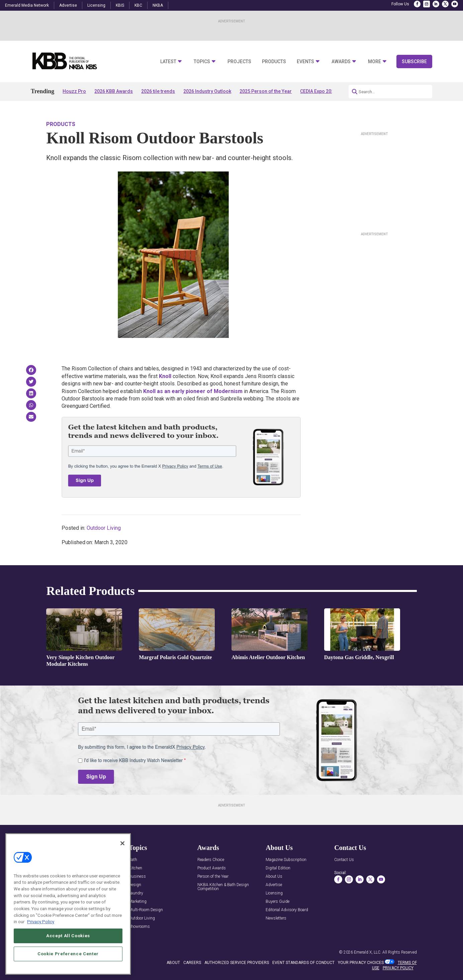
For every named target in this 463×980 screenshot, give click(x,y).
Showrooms (139, 927)
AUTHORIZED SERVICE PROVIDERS (237, 963)
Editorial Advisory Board (287, 910)
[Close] (122, 862)
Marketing (138, 902)
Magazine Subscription (286, 860)
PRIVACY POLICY (398, 968)
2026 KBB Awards (114, 91)
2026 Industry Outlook (207, 91)
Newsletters (276, 918)
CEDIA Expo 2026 (318, 91)
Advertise (68, 5)
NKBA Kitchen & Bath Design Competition (223, 887)
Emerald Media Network (27, 5)
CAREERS (192, 963)
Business (137, 877)
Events (305, 62)
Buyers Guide (277, 902)
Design (135, 885)
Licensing (96, 5)
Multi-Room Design (146, 910)
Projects (239, 62)
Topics (202, 62)
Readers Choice (211, 860)
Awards (341, 62)
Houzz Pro (74, 91)
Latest (168, 62)
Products (274, 62)
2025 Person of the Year (266, 91)
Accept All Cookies (68, 954)
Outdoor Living (104, 528)
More (375, 62)
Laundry (136, 893)
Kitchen (135, 868)
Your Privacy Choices (361, 963)
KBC (138, 5)
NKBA (158, 5)
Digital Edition (278, 868)
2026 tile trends (158, 91)
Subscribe (414, 62)
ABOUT (173, 963)
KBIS (120, 5)
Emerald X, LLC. (368, 952)
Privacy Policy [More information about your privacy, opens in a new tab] (41, 940)
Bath (133, 860)
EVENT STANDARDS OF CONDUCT (303, 963)
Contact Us (344, 860)
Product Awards (212, 868)
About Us (274, 877)
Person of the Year (213, 877)
